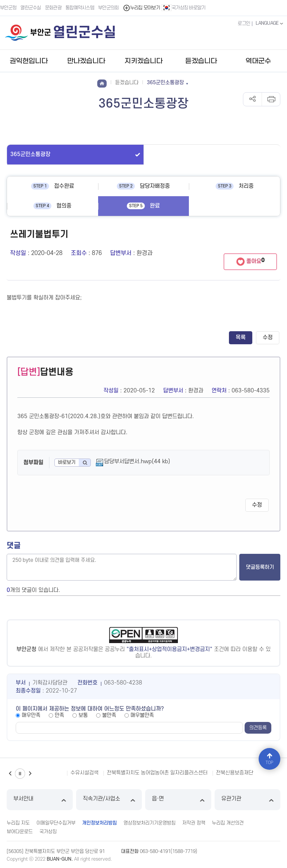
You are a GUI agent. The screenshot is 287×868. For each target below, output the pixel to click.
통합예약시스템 (80, 8)
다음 (30, 774)
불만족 (109, 715)
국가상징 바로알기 (184, 8)
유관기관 (248, 800)
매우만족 (31, 715)
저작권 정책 (194, 823)
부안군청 (8, 8)
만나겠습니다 (86, 61)
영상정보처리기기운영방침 (150, 823)
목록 (241, 338)
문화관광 (53, 8)
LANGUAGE (270, 23)
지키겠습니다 (143, 61)
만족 (59, 715)
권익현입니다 (29, 61)
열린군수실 (31, 8)
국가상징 (48, 832)
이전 (10, 774)
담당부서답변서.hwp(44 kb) (137, 462)
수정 (268, 338)
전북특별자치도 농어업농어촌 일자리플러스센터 (157, 773)
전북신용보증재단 (235, 773)
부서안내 (40, 800)
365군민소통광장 (30, 154)
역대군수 (258, 61)
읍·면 (178, 800)
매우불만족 (142, 715)
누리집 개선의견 (228, 823)
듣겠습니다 (201, 61)
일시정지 (20, 774)
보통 (83, 715)
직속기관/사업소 (109, 800)
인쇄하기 (271, 99)
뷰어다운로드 (20, 832)
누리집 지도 (18, 823)
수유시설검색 (84, 773)
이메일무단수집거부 (56, 823)
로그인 (244, 24)
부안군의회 (108, 8)
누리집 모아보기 (141, 8)
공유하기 (252, 99)
